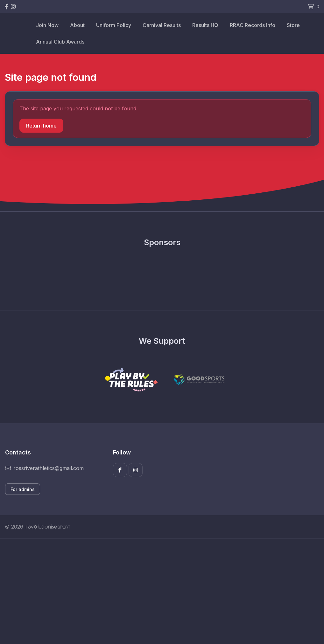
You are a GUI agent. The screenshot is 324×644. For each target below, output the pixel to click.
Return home (41, 126)
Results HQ (205, 25)
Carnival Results (162, 25)
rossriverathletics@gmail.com (44, 468)
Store (293, 25)
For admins (23, 489)
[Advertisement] (162, 598)
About (77, 25)
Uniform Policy (114, 25)
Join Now (47, 25)
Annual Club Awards (60, 42)
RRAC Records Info (253, 25)
